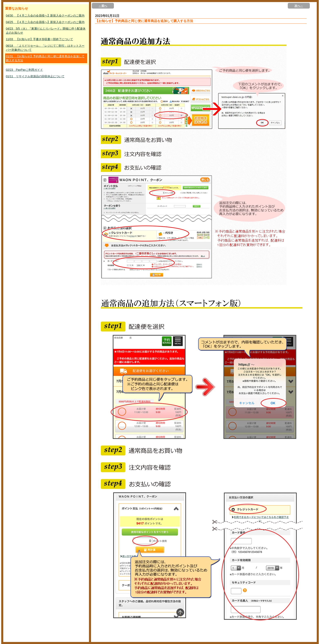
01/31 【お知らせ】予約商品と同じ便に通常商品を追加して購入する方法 (45, 58)
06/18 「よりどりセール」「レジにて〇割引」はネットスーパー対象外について (45, 48)
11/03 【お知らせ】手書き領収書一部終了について (39, 39)
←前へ (103, 6)
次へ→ (299, 6)
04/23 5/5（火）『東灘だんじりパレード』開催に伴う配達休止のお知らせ (46, 31)
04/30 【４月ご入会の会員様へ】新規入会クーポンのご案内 (45, 15)
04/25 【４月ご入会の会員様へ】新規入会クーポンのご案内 (45, 22)
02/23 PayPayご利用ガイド (24, 70)
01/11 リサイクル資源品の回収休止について (35, 76)
